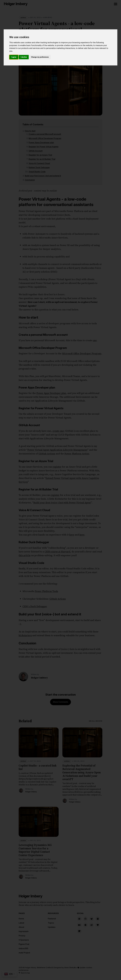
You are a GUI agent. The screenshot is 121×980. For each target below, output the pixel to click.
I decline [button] (24, 57)
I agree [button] (14, 57)
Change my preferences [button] (40, 57)
